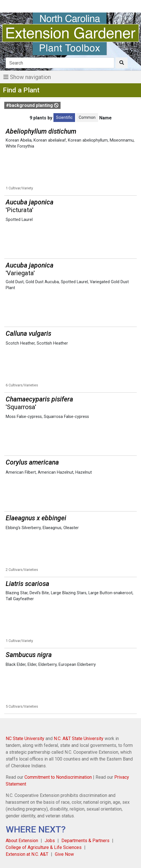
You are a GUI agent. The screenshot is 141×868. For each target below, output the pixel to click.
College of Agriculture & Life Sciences (44, 847)
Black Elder (16, 665)
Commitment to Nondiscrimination (58, 777)
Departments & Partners (85, 841)
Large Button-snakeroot (110, 593)
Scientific (64, 117)
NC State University (25, 738)
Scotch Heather (20, 343)
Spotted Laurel (19, 220)
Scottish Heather (52, 343)
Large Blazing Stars (69, 593)
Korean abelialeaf (50, 140)
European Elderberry (77, 665)
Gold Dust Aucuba (42, 282)
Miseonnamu (122, 140)
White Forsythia (20, 146)
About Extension (22, 841)
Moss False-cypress (24, 417)
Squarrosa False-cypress (66, 417)
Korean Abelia (19, 140)
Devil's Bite (39, 593)
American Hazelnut (56, 472)
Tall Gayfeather (20, 599)
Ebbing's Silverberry (23, 528)
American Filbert (21, 472)
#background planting (32, 105)
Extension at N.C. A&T (27, 854)
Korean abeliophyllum (88, 140)
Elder (32, 665)
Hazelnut (84, 472)
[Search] (60, 63)
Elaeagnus (52, 528)
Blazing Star (17, 593)
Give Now (64, 854)
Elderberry (47, 665)
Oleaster (71, 528)
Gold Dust (15, 282)
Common (87, 117)
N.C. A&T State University (79, 738)
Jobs (50, 841)
